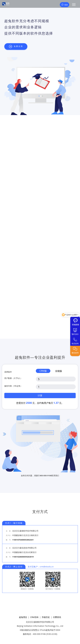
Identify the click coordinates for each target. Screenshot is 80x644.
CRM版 (43, 371)
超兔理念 (23, 617)
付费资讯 (57, 617)
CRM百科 (34, 617)
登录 (65, 5)
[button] (74, 5)
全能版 (59, 371)
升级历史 (46, 617)
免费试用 (16, 47)
